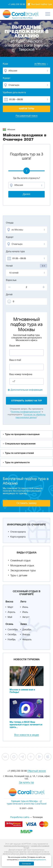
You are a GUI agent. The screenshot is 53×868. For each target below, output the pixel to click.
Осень (9, 624)
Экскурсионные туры (23, 570)
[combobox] (37, 64)
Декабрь (27, 630)
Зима (23, 624)
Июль (25, 612)
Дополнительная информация (27, 390)
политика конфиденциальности (16, 846)
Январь (26, 635)
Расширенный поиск (27, 116)
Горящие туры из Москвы (24, 801)
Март (10, 607)
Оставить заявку (26, 503)
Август (26, 617)
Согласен (26, 864)
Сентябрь (13, 630)
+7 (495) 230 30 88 (17, 4)
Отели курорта (18, 532)
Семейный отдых (20, 561)
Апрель (11, 612)
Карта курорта (18, 537)
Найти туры (27, 109)
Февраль (27, 640)
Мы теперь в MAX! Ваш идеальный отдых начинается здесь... (26, 725)
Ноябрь (12, 640)
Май (10, 617)
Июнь (25, 607)
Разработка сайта (20, 817)
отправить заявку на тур (26, 401)
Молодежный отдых (22, 566)
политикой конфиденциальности (33, 860)
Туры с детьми (19, 575)
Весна (9, 602)
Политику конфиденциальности (26, 412)
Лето (23, 602)
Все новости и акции (27, 735)
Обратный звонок (37, 771)
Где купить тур (26, 782)
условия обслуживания (40, 846)
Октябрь (12, 635)
